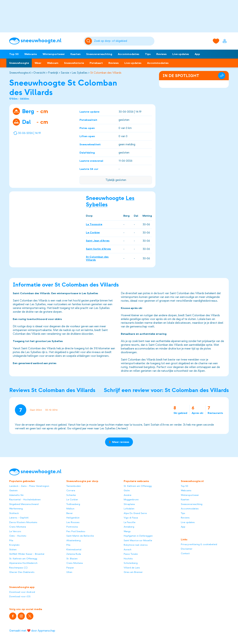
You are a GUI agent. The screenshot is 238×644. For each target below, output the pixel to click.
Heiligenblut (73, 518)
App (197, 54)
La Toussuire (94, 224)
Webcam (53, 63)
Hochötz (128, 559)
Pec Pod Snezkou (76, 531)
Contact (185, 553)
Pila (11, 540)
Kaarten (76, 54)
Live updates (181, 54)
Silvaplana (129, 504)
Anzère (128, 495)
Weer (38, 63)
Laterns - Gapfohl (19, 518)
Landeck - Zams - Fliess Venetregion (29, 486)
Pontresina (72, 527)
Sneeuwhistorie (74, 63)
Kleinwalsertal (74, 549)
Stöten (13, 549)
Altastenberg (73, 540)
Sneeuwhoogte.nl (20, 73)
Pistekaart (96, 63)
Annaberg (129, 527)
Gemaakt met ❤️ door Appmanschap (32, 631)
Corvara (71, 490)
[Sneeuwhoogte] (45, 41)
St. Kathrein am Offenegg (23, 559)
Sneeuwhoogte (19, 63)
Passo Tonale (131, 554)
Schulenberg (131, 563)
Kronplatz (14, 545)
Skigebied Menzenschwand (24, 504)
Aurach (128, 549)
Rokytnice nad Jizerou (136, 545)
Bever (70, 513)
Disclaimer (187, 549)
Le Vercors (15, 531)
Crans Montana (75, 563)
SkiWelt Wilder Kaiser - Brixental (27, 554)
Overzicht (39, 73)
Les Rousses (73, 522)
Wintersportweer (54, 54)
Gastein (13, 490)
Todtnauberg (73, 504)
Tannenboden (74, 486)
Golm (127, 490)
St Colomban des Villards (106, 73)
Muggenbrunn (131, 499)
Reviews (162, 54)
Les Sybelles (80, 73)
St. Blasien (72, 559)
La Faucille (130, 522)
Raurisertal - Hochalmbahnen (25, 499)
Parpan (70, 568)
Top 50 (14, 54)
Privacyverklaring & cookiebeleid (199, 544)
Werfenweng (16, 509)
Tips (148, 54)
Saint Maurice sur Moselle (138, 540)
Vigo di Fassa (131, 518)
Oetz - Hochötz (18, 536)
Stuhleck (14, 513)
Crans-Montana (18, 527)
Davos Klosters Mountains (23, 522)
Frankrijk (53, 73)
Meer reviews (119, 442)
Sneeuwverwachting (99, 54)
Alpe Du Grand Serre (135, 513)
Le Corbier (93, 232)
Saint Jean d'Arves (98, 241)
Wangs (127, 531)
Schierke (71, 495)
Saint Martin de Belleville (80, 536)
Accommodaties (129, 54)
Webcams (31, 54)
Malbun (70, 509)
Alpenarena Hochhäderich (23, 563)
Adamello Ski (16, 495)
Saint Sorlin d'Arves (98, 249)
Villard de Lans (132, 568)
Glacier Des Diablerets (22, 572)
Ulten (69, 572)
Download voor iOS (20, 596)
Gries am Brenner (133, 572)
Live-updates (133, 63)
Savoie (65, 73)
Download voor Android (22, 592)
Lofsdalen (129, 509)
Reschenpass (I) (18, 568)
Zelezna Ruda (74, 554)
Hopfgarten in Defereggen (138, 536)
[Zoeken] (124, 41)
